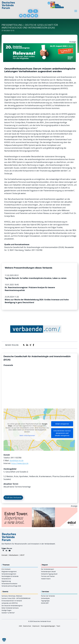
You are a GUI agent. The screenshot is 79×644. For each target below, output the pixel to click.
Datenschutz (27, 626)
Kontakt (4, 555)
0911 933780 (16, 458)
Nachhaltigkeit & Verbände (10, 576)
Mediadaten (14, 555)
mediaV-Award (46, 579)
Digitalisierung (6, 581)
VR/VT (22, 555)
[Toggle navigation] (76, 11)
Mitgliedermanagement (9, 571)
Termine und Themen (48, 576)
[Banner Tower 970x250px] (39, 509)
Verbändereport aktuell (48, 571)
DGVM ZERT (45, 603)
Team (58, 626)
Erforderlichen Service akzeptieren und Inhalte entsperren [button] (62, 433)
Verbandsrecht (6, 579)
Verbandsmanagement (9, 574)
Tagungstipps (45, 601)
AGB (20, 626)
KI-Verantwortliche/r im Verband (12, 601)
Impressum (36, 626)
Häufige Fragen (6, 610)
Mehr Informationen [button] (27, 436)
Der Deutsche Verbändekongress (12, 606)
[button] (4, 640)
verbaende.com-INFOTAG (10, 603)
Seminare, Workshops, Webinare (12, 596)
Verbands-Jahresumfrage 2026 (11, 586)
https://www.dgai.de (20, 463)
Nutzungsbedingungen (48, 626)
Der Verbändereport (47, 569)
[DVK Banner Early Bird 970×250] (39, 45)
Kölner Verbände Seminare (10, 608)
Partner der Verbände (48, 596)
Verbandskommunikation (9, 584)
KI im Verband (6, 569)
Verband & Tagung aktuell (49, 574)
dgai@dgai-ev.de (16, 461)
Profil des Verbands (13, 497)
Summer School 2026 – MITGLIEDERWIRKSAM (16, 598)
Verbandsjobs (45, 598)
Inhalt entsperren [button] (62, 424)
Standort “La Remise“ (8, 613)
